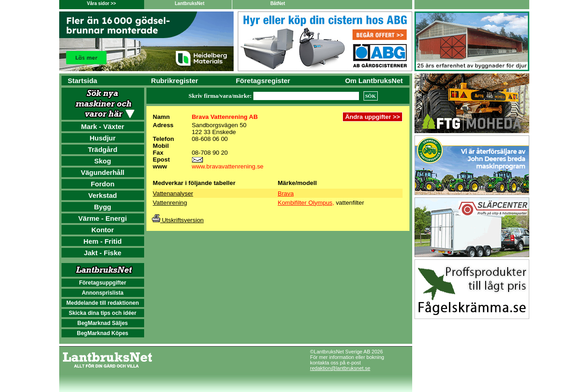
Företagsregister (263, 81)
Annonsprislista (103, 293)
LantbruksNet (190, 3)
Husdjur (103, 138)
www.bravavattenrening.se (228, 166)
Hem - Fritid (103, 241)
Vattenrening (170, 203)
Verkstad (103, 195)
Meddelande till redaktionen (102, 303)
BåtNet (278, 3)
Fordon (103, 184)
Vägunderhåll (103, 172)
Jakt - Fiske (103, 253)
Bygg (103, 207)
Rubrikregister (175, 81)
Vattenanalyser (173, 193)
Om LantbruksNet (374, 81)
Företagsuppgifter (103, 283)
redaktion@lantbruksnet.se (340, 368)
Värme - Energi (103, 218)
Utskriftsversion (178, 220)
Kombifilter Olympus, (306, 203)
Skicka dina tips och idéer (103, 313)
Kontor (103, 230)
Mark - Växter (102, 126)
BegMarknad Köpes (102, 333)
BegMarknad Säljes (102, 323)
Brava (286, 193)
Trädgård (102, 149)
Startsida (83, 81)
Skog (103, 161)
